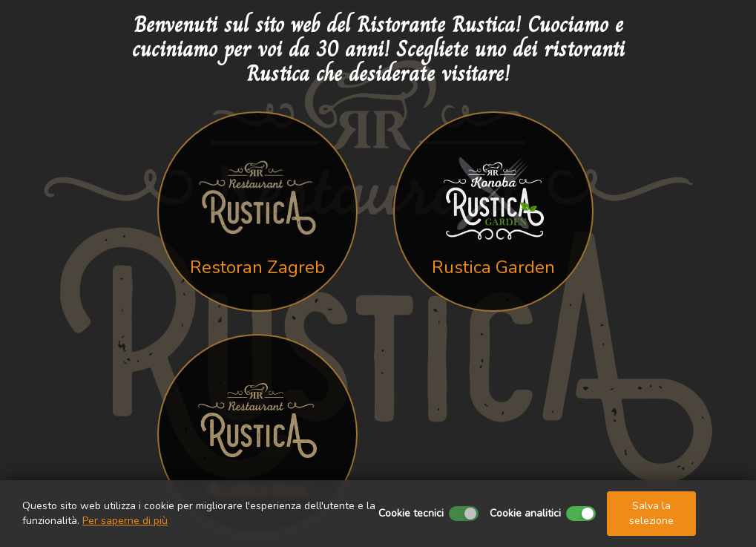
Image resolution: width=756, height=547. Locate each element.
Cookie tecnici (411, 513)
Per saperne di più (125, 521)
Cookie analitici (525, 513)
